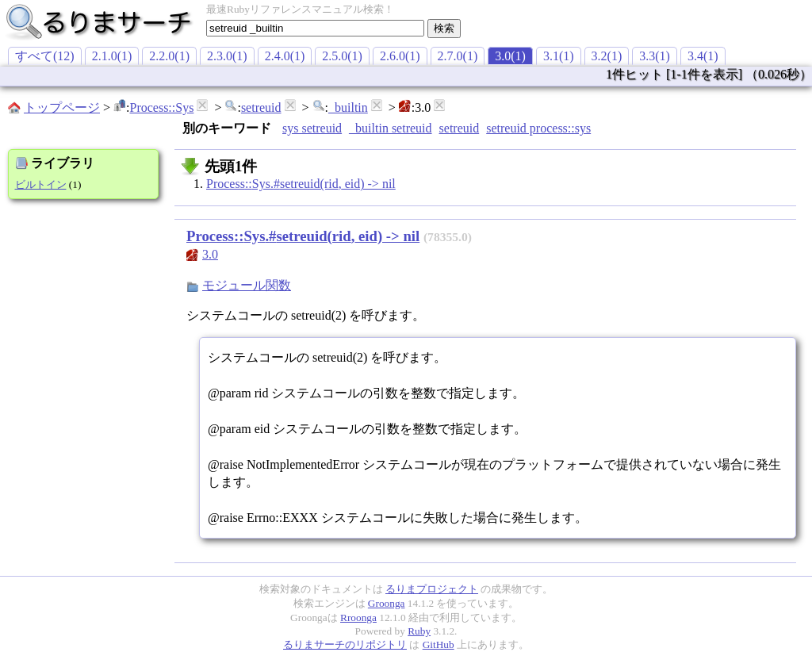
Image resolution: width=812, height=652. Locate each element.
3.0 (210, 254)
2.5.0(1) (342, 56)
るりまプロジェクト (432, 589)
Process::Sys (161, 107)
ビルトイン (41, 184)
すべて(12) (45, 56)
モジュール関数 (247, 285)
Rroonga (358, 617)
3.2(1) (607, 56)
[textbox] (315, 28)
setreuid (261, 107)
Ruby (419, 631)
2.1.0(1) (112, 56)
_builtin (348, 107)
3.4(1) (703, 56)
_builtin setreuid (390, 128)
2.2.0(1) (169, 56)
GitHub (439, 644)
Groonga (387, 603)
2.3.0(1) (227, 56)
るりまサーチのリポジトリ (345, 644)
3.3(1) (655, 56)
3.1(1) (559, 56)
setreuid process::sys (538, 128)
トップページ (62, 107)
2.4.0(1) (285, 56)
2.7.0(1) (458, 56)
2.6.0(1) (400, 56)
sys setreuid (312, 128)
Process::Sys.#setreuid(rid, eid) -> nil (301, 184)
